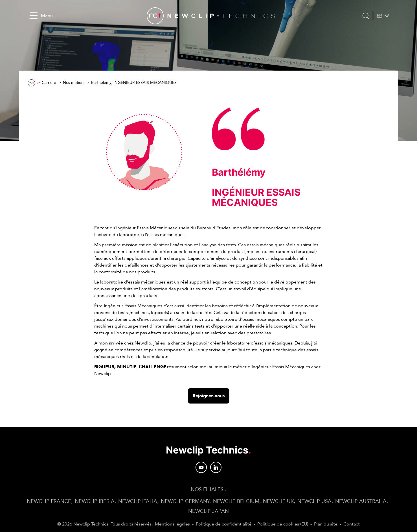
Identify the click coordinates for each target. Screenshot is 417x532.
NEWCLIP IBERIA (95, 501)
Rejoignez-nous (209, 396)
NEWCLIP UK (278, 501)
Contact (352, 524)
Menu (41, 16)
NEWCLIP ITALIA (138, 501)
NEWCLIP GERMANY (185, 501)
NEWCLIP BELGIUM (236, 501)
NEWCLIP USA (314, 501)
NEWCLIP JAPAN (208, 511)
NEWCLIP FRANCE (49, 501)
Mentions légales (172, 524)
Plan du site (326, 524)
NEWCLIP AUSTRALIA (361, 501)
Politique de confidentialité (224, 524)
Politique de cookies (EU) (283, 524)
